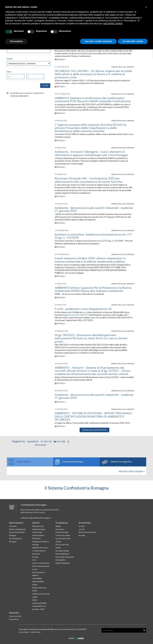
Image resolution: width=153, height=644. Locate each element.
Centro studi (37, 532)
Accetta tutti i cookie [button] (133, 41)
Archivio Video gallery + (132, 471)
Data (9, 72)
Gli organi (13, 542)
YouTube (60, 442)
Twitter (46, 442)
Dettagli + (60, 59)
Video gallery (61, 560)
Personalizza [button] (16, 41)
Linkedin (33, 442)
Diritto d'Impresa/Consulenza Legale (41, 594)
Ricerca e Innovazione (41, 563)
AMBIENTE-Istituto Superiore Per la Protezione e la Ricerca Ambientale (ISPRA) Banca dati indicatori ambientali (93, 290)
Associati (14, 613)
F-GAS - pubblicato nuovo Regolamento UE (83, 309)
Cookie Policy (35, 632)
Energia (35, 557)
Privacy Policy (24, 632)
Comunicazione (38, 535)
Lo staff (82, 526)
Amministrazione (39, 529)
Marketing (36, 538)
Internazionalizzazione (41, 566)
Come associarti (15, 616)
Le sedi (82, 529)
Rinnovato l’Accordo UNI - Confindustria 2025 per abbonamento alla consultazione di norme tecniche (89, 180)
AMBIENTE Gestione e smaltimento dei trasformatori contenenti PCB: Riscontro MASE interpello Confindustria (93, 100)
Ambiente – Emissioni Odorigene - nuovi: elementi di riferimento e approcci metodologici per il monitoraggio (91, 154)
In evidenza (62, 523)
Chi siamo (13, 526)
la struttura (85, 523)
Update (58, 526)
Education (36, 554)
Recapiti (82, 535)
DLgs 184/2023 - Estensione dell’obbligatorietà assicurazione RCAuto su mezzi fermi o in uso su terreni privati (91, 338)
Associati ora (14, 619)
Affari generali (38, 526)
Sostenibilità (37, 578)
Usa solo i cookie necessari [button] (98, 41)
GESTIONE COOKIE (113, 24)
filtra (45, 86)
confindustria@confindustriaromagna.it (36, 518)
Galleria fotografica (63, 563)
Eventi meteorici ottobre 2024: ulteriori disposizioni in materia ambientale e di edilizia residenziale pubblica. (90, 260)
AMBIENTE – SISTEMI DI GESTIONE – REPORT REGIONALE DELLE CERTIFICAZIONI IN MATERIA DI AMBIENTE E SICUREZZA (93, 417)
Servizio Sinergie (62, 532)
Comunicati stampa (63, 535)
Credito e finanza (39, 551)
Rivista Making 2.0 (62, 554)
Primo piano (60, 529)
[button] (146, 7)
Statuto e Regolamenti (17, 529)
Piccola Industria (15, 538)
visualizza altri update (95, 430)
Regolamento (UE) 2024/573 (76, 315)
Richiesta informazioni (87, 532)
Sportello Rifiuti (38, 581)
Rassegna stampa (62, 551)
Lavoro (35, 569)
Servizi (10, 59)
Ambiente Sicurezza (40, 548)
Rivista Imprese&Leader (65, 557)
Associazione (16, 523)
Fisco (34, 560)
